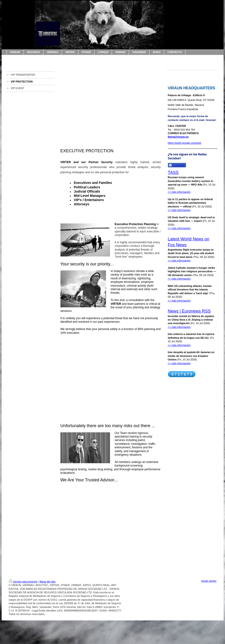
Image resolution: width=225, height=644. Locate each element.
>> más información (179, 192)
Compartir (177, 165)
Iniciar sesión (209, 581)
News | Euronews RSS (189, 311)
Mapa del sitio (47, 582)
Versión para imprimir (23, 582)
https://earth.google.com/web (185, 143)
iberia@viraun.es (178, 137)
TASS (173, 173)
